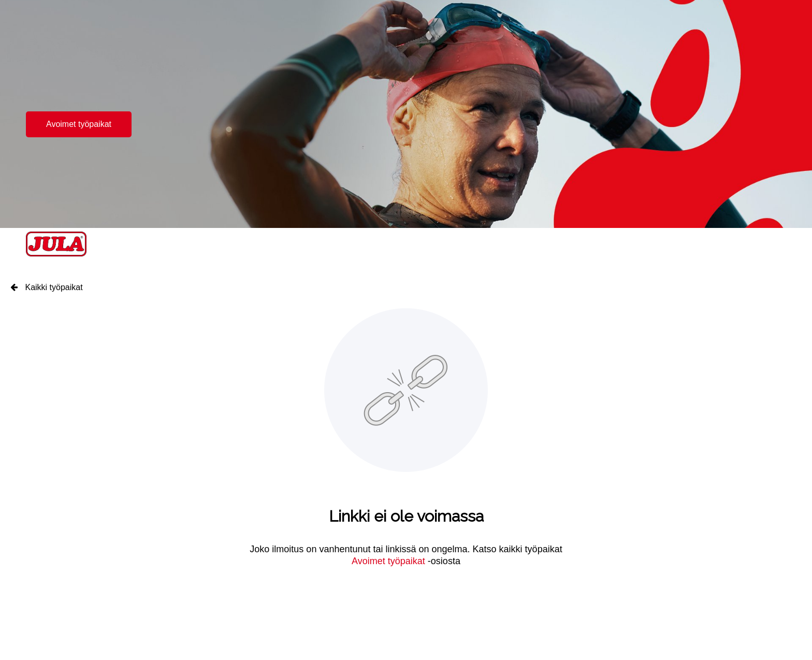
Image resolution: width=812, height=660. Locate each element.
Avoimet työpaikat (79, 124)
